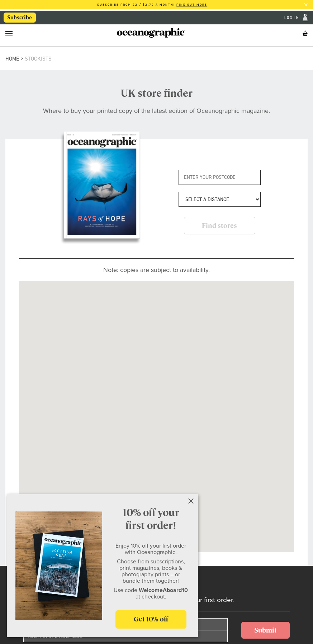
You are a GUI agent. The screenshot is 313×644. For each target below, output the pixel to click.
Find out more (192, 5)
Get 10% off (151, 619)
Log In (293, 18)
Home (12, 59)
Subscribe (20, 18)
